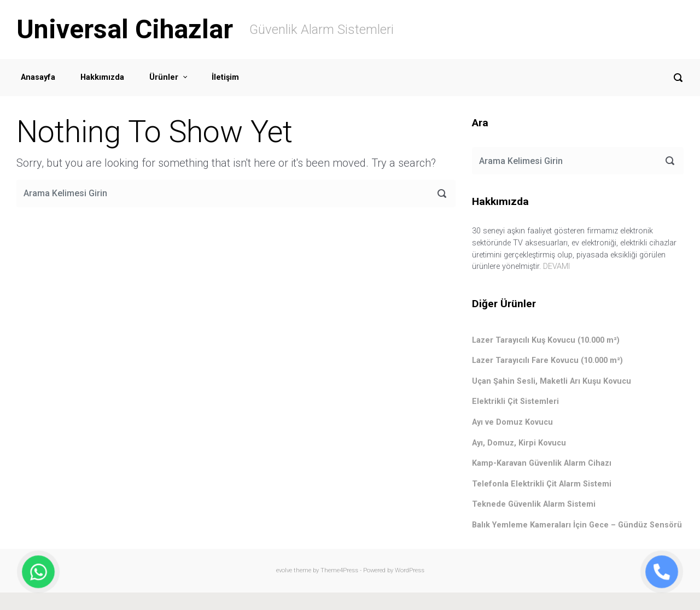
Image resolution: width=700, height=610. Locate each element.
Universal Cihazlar (125, 29)
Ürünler (164, 77)
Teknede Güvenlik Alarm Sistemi (534, 504)
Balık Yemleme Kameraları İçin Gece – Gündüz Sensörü (577, 525)
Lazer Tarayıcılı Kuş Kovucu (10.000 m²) (546, 340)
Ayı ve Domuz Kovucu (512, 422)
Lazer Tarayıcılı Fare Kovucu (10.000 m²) (547, 360)
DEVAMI (556, 266)
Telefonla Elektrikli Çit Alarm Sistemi (542, 484)
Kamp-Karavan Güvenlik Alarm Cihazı (542, 463)
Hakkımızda (102, 77)
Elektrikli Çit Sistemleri (515, 401)
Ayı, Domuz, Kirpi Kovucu (519, 443)
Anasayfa (38, 77)
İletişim (225, 77)
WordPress (410, 570)
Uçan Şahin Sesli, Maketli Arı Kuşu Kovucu (552, 381)
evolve (284, 570)
